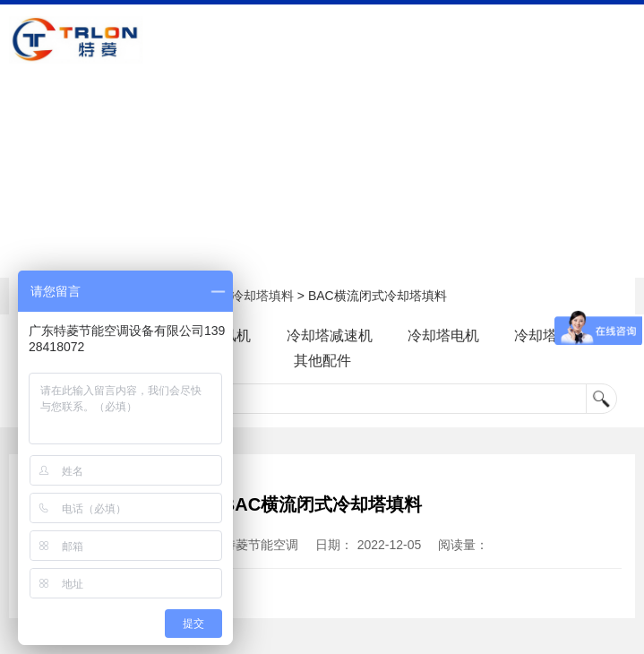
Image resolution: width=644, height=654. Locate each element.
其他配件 (322, 361)
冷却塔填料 (262, 296)
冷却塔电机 (456, 336)
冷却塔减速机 (330, 336)
